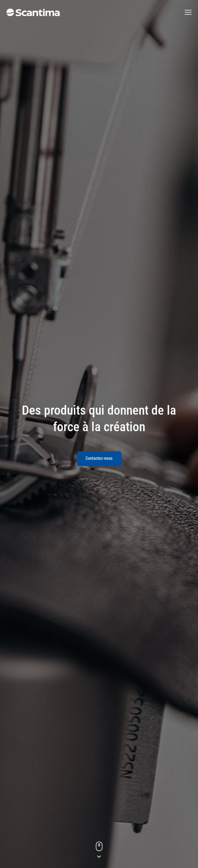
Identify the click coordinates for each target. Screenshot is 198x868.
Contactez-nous (99, 458)
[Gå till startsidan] (33, 12)
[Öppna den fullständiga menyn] (188, 12)
